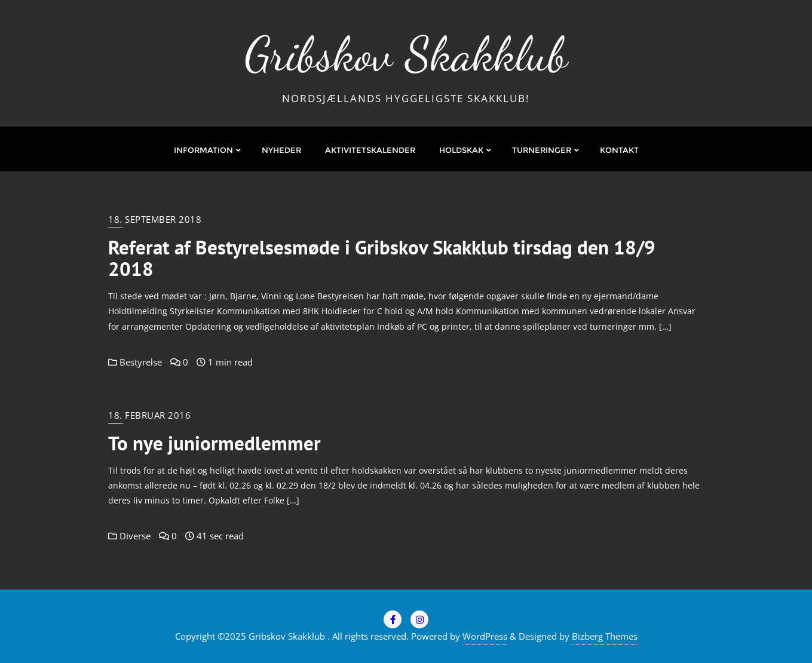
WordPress (485, 636)
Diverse (129, 536)
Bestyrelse (135, 362)
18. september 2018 (155, 219)
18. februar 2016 (149, 415)
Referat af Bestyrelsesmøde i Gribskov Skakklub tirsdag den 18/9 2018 (382, 258)
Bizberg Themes (605, 636)
